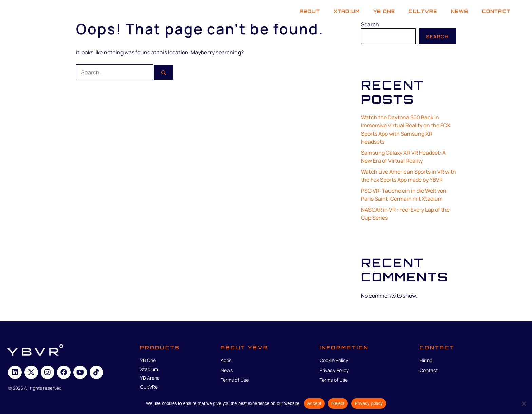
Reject (338, 403)
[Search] (164, 72)
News (460, 11)
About (310, 11)
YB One (384, 11)
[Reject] (524, 403)
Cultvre (423, 11)
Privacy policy (369, 403)
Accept (314, 403)
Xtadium (347, 11)
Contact (496, 11)
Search (370, 24)
